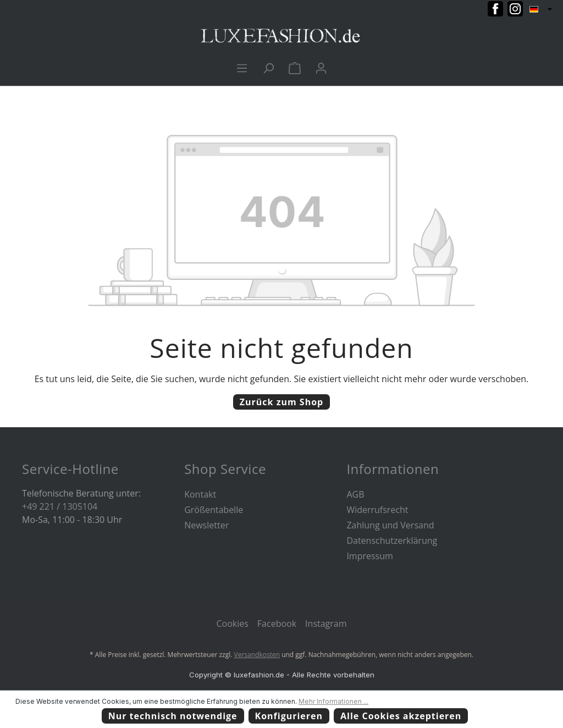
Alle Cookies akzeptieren (401, 716)
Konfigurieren (289, 716)
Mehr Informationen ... (333, 701)
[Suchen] (268, 68)
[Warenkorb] (295, 68)
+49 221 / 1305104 (60, 506)
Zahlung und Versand (390, 525)
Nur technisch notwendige (173, 716)
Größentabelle (214, 510)
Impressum (369, 556)
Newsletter (206, 525)
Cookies (232, 624)
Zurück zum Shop (281, 402)
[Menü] (242, 68)
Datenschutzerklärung (392, 541)
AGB (355, 494)
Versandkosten (257, 655)
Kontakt (200, 494)
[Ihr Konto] (321, 68)
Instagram (326, 624)
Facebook (277, 624)
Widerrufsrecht (377, 510)
